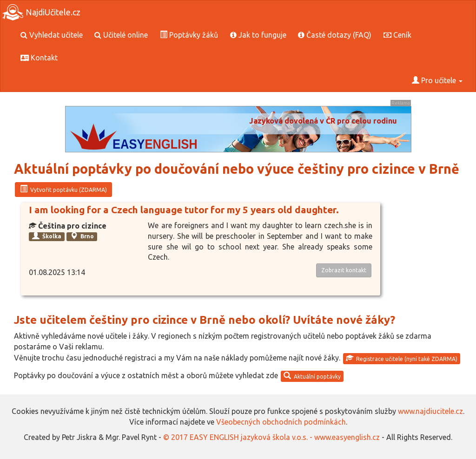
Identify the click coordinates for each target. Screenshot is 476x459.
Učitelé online (121, 35)
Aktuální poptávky (312, 376)
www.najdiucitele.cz (430, 411)
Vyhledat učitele (52, 35)
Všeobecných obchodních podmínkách (281, 422)
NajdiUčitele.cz (41, 12)
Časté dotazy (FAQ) (335, 35)
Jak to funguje (258, 35)
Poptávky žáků (189, 35)
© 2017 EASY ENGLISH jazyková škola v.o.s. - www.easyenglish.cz (271, 437)
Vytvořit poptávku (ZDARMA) (63, 189)
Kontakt (39, 58)
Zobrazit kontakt (344, 270)
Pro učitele (437, 80)
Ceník (397, 35)
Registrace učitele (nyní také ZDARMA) (402, 358)
